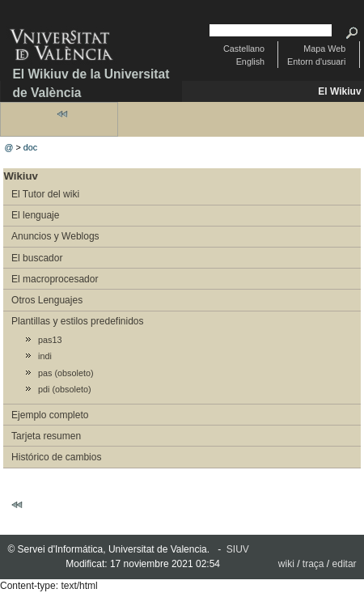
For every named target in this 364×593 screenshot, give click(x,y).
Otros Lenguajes (47, 300)
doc (30, 147)
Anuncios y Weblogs (55, 236)
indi (45, 356)
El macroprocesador (55, 279)
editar (345, 564)
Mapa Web (324, 49)
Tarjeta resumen (46, 436)
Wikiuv (20, 176)
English (250, 61)
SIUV (238, 549)
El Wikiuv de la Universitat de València (91, 83)
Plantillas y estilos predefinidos (77, 321)
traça (313, 564)
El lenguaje (35, 215)
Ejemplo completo (50, 415)
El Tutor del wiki (45, 194)
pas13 (50, 340)
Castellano (244, 49)
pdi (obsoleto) (64, 389)
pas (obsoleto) (66, 373)
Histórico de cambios (56, 457)
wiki (286, 564)
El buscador (37, 258)
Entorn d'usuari (316, 61)
